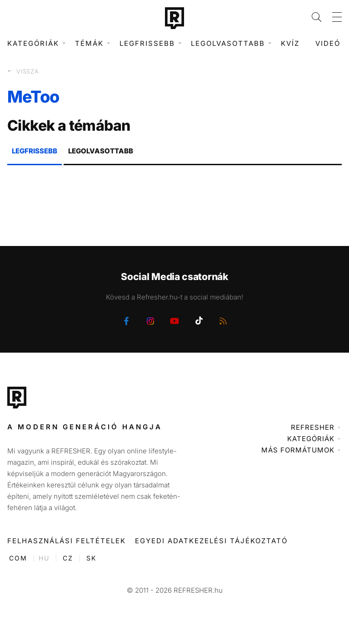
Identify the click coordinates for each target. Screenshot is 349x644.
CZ (68, 558)
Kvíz (290, 43)
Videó (328, 43)
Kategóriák (311, 439)
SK (91, 558)
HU (44, 558)
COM (18, 558)
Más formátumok (298, 450)
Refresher (313, 427)
